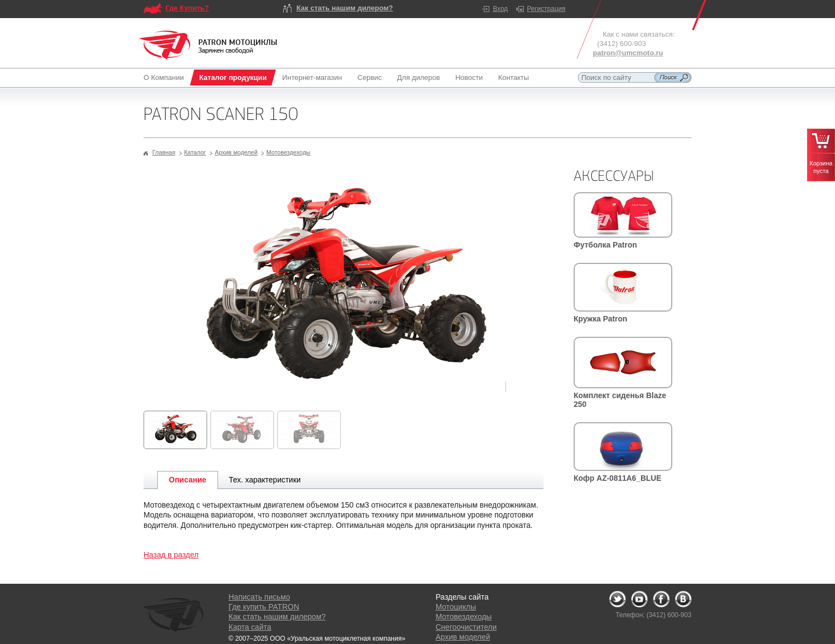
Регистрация (546, 9)
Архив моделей (236, 152)
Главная (164, 152)
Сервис (370, 77)
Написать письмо (259, 597)
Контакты (513, 77)
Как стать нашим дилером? (345, 8)
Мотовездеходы (288, 152)
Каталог (195, 152)
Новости (469, 77)
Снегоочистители (466, 627)
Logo (208, 45)
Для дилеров (419, 77)
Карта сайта (250, 627)
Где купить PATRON (264, 607)
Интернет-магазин (312, 77)
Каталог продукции (233, 77)
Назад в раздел (171, 555)
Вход (501, 9)
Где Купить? (187, 8)
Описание (188, 480)
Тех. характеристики (265, 480)
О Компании (166, 77)
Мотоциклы (456, 607)
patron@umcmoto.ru (628, 53)
